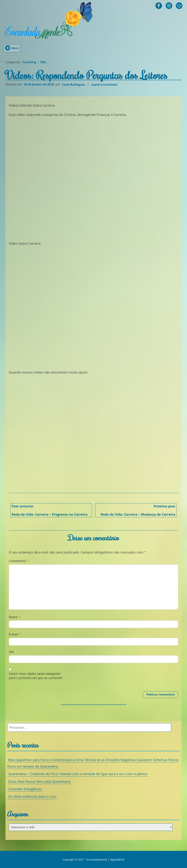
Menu (12, 48)
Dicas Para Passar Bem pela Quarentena (39, 781)
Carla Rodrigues (73, 84)
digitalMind (117, 860)
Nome (15, 617)
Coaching (29, 62)
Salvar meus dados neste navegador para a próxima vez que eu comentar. (36, 676)
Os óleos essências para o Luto (32, 796)
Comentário (19, 561)
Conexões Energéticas (25, 789)
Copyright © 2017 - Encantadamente (85, 860)
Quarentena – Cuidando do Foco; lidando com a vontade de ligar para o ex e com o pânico (78, 774)
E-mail (15, 634)
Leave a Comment (105, 84)
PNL (43, 62)
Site (11, 652)
